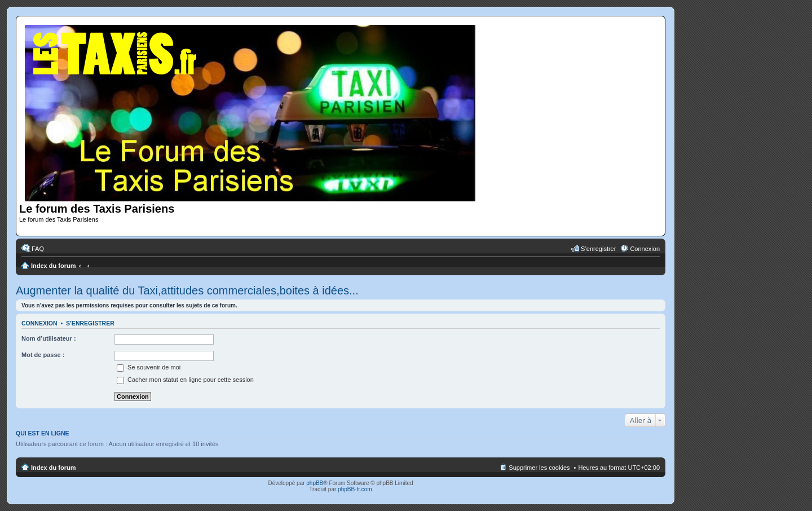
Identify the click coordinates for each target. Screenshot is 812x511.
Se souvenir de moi (149, 367)
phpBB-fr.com (355, 489)
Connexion (39, 323)
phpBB (315, 483)
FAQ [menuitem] (38, 249)
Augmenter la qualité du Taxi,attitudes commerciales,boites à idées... (187, 290)
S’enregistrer (90, 323)
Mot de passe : (43, 355)
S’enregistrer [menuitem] (598, 249)
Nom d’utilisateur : (49, 338)
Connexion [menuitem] (645, 249)
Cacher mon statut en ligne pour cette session (185, 380)
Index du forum (53, 266)
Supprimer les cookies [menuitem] (539, 468)
